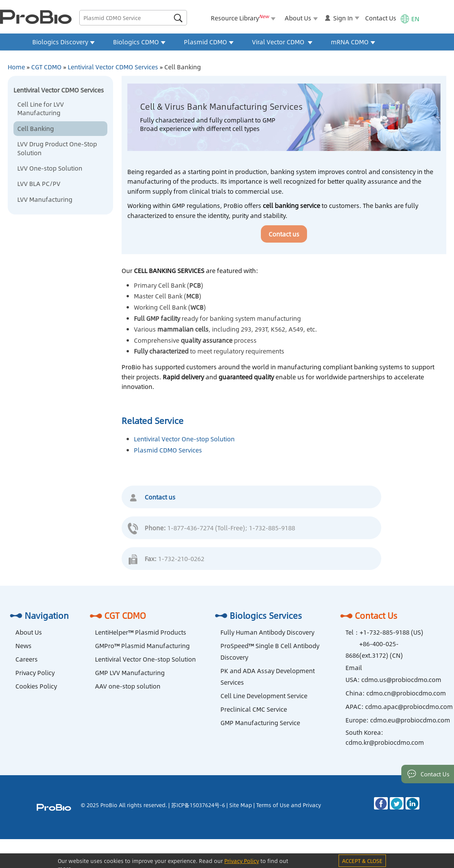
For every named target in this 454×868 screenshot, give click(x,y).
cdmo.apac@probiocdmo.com (409, 706)
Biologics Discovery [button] (63, 42)
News (23, 646)
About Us (29, 632)
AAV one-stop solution (128, 686)
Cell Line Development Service (264, 696)
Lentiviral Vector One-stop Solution (184, 439)
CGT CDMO (46, 67)
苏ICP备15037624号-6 (198, 805)
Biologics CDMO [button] (139, 42)
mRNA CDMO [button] (353, 42)
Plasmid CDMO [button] (209, 42)
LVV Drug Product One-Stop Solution (57, 148)
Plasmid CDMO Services (168, 450)
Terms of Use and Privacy (289, 805)
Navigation (38, 615)
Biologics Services (257, 615)
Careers (27, 659)
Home (16, 67)
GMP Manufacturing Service (260, 723)
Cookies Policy (36, 686)
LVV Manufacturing (45, 199)
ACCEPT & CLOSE (362, 861)
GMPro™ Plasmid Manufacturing (142, 646)
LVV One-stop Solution (50, 168)
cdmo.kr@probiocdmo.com (385, 742)
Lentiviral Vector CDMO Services (113, 67)
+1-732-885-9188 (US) (391, 632)
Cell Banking (36, 128)
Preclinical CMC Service (254, 709)
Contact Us (381, 18)
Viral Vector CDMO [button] (282, 42)
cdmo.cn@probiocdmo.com (406, 693)
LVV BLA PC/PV (39, 183)
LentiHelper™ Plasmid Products (141, 632)
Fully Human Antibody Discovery (267, 632)
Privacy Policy (35, 673)
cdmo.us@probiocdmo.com (401, 679)
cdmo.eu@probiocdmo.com (410, 720)
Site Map (241, 805)
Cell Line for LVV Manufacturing (41, 108)
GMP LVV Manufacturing (130, 673)
